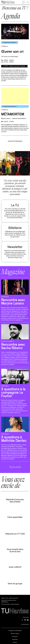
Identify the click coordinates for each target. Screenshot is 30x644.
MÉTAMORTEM (13, 114)
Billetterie (15, 227)
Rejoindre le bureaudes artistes (15, 499)
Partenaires (15, 635)
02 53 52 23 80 (25, 623)
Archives (15, 641)
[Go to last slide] (4, 162)
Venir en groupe (15, 582)
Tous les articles (15, 466)
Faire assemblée (15, 516)
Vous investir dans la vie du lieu (15, 549)
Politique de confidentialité (15, 630)
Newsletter (15, 246)
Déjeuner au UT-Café (15, 533)
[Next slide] (26, 162)
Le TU (15, 204)
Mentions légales (15, 632)
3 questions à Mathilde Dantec (14, 438)
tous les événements (15, 140)
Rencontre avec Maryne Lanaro (13, 301)
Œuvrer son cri (12, 51)
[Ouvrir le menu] (28, 2)
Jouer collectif (15, 566)
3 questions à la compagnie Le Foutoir (13, 392)
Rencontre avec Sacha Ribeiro (13, 346)
